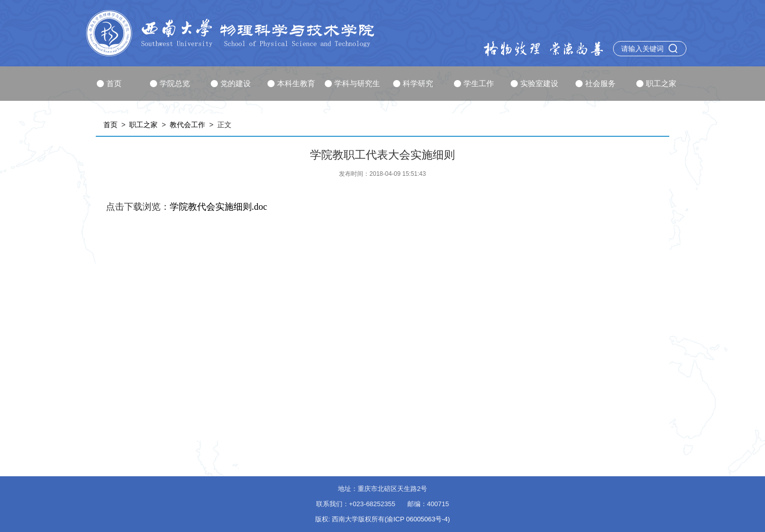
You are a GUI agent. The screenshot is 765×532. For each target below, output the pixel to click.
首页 (109, 83)
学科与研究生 (352, 83)
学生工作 (474, 83)
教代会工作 (187, 125)
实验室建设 (534, 83)
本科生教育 (291, 83)
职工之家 (656, 83)
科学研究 (413, 83)
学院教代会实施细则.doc (219, 207)
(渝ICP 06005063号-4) (417, 519)
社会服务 (596, 83)
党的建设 (231, 83)
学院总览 (170, 83)
